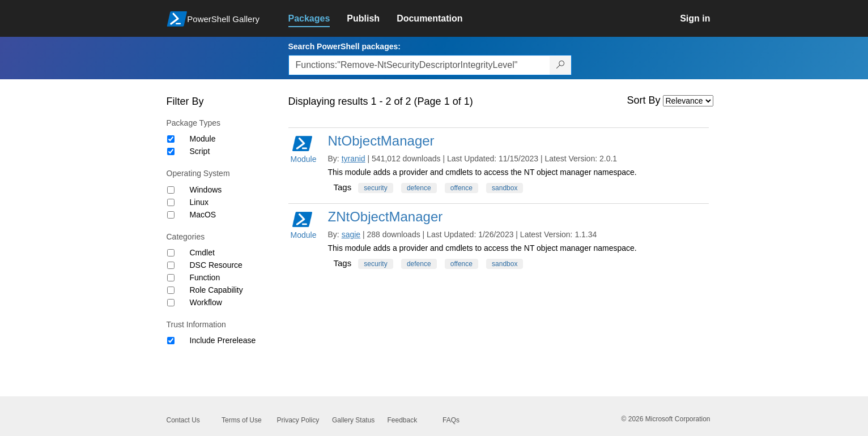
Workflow (206, 302)
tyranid (354, 159)
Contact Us (183, 420)
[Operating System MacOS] (171, 215)
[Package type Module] (171, 139)
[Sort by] (688, 101)
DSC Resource (216, 265)
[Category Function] (171, 278)
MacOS (203, 215)
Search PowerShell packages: (344, 46)
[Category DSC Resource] (171, 265)
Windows (206, 190)
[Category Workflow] (171, 303)
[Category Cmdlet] (171, 253)
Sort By (644, 100)
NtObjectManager (381, 141)
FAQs (451, 420)
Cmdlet (202, 253)
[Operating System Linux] (171, 202)
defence (419, 188)
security (375, 188)
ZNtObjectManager (386, 217)
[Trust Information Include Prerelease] (171, 341)
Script (200, 151)
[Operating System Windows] (171, 190)
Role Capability (216, 290)
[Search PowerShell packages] (561, 65)
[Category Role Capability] (171, 290)
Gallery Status (353, 420)
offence (461, 188)
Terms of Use (242, 420)
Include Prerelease (223, 340)
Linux (199, 202)
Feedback (403, 420)
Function (205, 277)
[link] (318, 19)
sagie (351, 234)
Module (203, 139)
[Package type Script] (171, 151)
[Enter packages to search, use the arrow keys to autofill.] (419, 65)
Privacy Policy (298, 420)
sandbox (505, 188)
